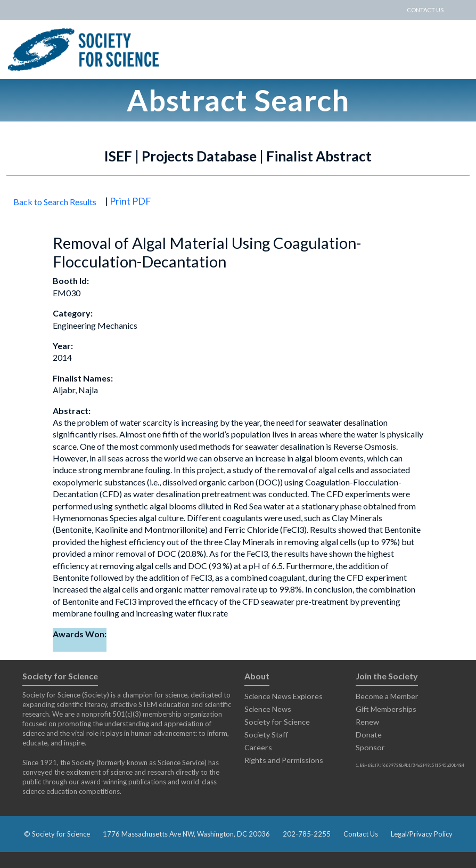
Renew (367, 722)
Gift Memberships (386, 709)
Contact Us (361, 834)
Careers (258, 747)
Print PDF (130, 201)
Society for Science (277, 722)
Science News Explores (284, 696)
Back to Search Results (55, 202)
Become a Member (387, 696)
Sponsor (370, 747)
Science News (268, 709)
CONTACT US (425, 10)
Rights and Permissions (284, 760)
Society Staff (266, 735)
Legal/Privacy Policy (422, 834)
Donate (369, 735)
